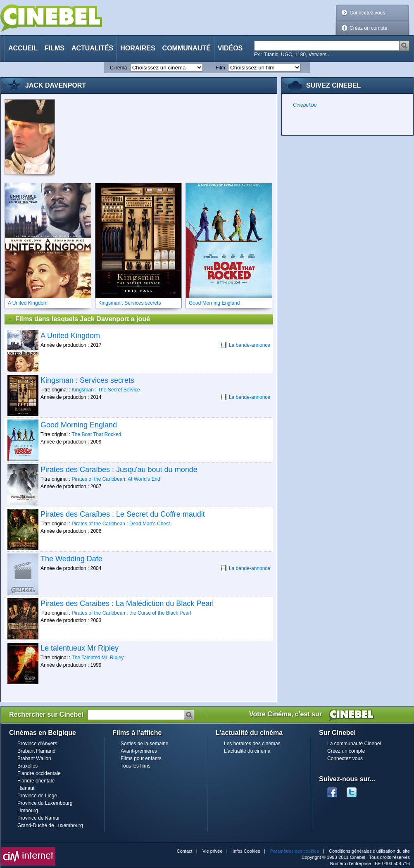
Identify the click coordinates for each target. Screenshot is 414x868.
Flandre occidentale (39, 773)
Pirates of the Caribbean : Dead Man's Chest (121, 524)
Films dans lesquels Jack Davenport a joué (79, 319)
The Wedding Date (71, 559)
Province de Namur (39, 818)
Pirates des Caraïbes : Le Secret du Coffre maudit (123, 514)
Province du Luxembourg (45, 803)
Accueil (23, 48)
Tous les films (136, 766)
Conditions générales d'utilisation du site (369, 851)
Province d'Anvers (37, 744)
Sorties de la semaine (144, 744)
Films (55, 48)
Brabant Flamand (36, 751)
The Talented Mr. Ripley (98, 658)
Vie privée (213, 851)
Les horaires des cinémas (252, 744)
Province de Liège (37, 796)
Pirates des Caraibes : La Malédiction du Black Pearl (127, 603)
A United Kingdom (70, 336)
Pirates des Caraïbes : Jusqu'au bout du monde (119, 470)
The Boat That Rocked (96, 434)
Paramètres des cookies (295, 851)
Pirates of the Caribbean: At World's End (116, 479)
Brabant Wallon (34, 758)
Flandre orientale (36, 781)
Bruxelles (27, 766)
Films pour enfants (141, 758)
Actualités (92, 48)
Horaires (138, 48)
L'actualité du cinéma (247, 751)
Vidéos (230, 48)
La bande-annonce (245, 345)
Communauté (187, 48)
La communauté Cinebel (354, 744)
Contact (185, 851)
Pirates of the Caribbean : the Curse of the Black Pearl (132, 613)
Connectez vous (367, 13)
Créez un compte (368, 28)
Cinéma (118, 68)
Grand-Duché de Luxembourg (50, 825)
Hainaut (26, 788)
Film (220, 68)
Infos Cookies (246, 851)
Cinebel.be (305, 105)
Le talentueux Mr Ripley (80, 648)
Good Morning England (79, 425)
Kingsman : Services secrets (87, 380)
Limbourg (28, 811)
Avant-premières (139, 751)
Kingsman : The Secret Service (106, 390)
